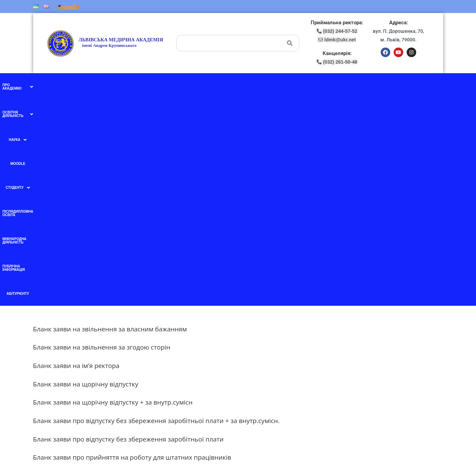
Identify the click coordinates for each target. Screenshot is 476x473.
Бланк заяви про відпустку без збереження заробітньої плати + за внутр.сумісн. (157, 212)
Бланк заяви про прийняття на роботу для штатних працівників (132, 248)
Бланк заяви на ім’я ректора (76, 157)
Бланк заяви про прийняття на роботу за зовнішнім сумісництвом (136, 285)
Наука (171, 85)
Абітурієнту (391, 85)
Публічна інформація (354, 85)
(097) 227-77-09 (262, 340)
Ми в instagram (157, 368)
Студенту (216, 85)
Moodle (192, 85)
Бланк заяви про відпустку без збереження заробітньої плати (128, 230)
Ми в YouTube (157, 354)
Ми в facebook (157, 340)
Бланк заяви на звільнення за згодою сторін (102, 139)
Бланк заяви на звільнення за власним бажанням (110, 120)
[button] (91, 85)
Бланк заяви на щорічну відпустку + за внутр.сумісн (113, 194)
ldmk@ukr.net (377, 411)
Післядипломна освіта (256, 85)
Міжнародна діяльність (306, 85)
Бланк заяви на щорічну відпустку (86, 175)
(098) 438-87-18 (262, 347)
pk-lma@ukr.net (264, 355)
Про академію (91, 85)
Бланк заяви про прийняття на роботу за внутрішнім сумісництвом (137, 267)
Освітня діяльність (135, 85)
